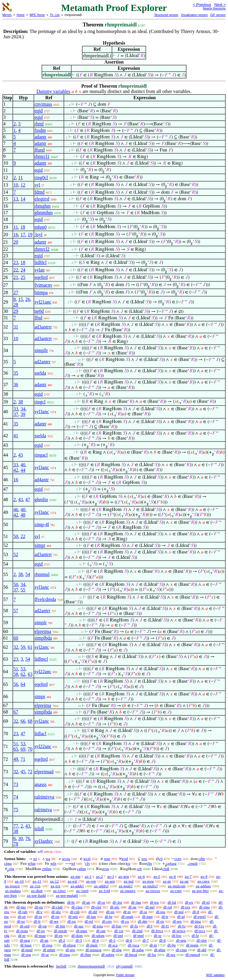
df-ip (153, 945)
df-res (177, 921)
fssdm (40, 130)
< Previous (202, 5)
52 (16, 554)
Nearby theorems (214, 8)
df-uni (73, 917)
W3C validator (215, 975)
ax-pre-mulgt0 (67, 895)
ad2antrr (42, 362)
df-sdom (98, 936)
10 (16, 185)
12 (23, 185)
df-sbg (117, 950)
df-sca (113, 945)
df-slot (202, 940)
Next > (220, 5)
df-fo (182, 926)
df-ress (47, 945)
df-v (39, 912)
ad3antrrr (43, 327)
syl (37, 185)
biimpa (41, 292)
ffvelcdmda (45, 599)
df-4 (96, 940)
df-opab (127, 917)
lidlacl (40, 734)
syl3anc (42, 412)
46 (16, 510)
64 (23, 684)
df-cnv (107, 921)
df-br (109, 917)
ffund (39, 150)
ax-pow (148, 881)
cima (8, 863)
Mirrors (7, 15)
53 (23, 669)
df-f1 (165, 926)
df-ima (196, 921)
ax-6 (173, 876)
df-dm (142, 921)
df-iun (91, 917)
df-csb (75, 912)
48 (23, 515)
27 (16, 292)
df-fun (117, 926)
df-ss (143, 912)
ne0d (39, 311)
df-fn (134, 926)
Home (21, 15)
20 (16, 242)
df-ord (25, 926)
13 (16, 199)
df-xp (72, 921)
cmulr (193, 863)
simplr (41, 622)
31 (16, 327)
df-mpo (82, 931)
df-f (150, 926)
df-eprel (200, 917)
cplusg (172, 863)
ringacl (41, 455)
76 (28, 838)
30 (20, 838)
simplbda (43, 638)
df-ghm (160, 950)
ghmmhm (43, 213)
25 (23, 277)
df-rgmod (193, 955)
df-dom (77, 936)
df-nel (150, 907)
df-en (58, 936)
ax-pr (167, 881)
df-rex (186, 907)
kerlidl (61, 966)
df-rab (23, 912)
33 (16, 409)
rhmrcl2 (42, 249)
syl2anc (42, 647)
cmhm (47, 869)
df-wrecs (179, 931)
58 (16, 674)
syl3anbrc (44, 841)
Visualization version (194, 15)
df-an (86, 902)
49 (16, 759)
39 (23, 414)
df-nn (44, 940)
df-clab (57, 907)
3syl (38, 235)
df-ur (45, 955)
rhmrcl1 (42, 156)
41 (16, 436)
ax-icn (56, 886)
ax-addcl (77, 886)
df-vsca (133, 945)
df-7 (146, 940)
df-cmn (181, 950)
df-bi (71, 902)
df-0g (172, 945)
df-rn (160, 921)
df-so (21, 921)
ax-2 (99, 876)
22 (16, 270)
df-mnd (27, 950)
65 (16, 749)
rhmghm (42, 206)
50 (16, 536)
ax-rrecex (153, 891)
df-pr (38, 917)
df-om (101, 931)
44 (23, 470)
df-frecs (157, 931)
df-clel (96, 907)
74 (16, 797)
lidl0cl (41, 262)
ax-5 (157, 876)
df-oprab (60, 931)
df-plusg (69, 945)
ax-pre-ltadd (37, 895)
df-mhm (49, 950)
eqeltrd (41, 277)
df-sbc (56, 912)
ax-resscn (12, 886)
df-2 (62, 940)
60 (16, 638)
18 (23, 227)
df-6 (129, 940)
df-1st (119, 931)
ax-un (184, 881)
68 (30, 721)
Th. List (55, 15)
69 (23, 749)
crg (107, 869)
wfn (53, 863)
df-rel (89, 921)
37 (16, 414)
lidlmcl (41, 659)
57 (16, 611)
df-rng (26, 955)
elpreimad (44, 772)
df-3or (117, 902)
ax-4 (141, 876)
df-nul (179, 912)
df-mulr (92, 945)
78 (16, 844)
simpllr (41, 350)
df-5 (112, 940)
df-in (127, 912)
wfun (32, 863)
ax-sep (110, 881)
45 (23, 772)
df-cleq (77, 907)
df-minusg (93, 950)
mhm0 (41, 227)
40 (23, 465)
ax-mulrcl (150, 886)
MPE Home (37, 15)
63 (30, 674)
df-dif (93, 912)
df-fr (37, 921)
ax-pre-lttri (200, 891)
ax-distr (37, 891)
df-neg (25, 940)
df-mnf (138, 936)
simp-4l (42, 524)
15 (20, 299)
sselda (40, 373)
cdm (202, 859)
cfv (88, 863)
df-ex (189, 902)
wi (35, 859)
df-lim (60, 926)
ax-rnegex (128, 891)
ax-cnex (204, 881)
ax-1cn (35, 886)
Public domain (125, 975)
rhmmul (42, 574)
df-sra (171, 955)
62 (23, 674)
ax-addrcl (101, 886)
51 (16, 669)
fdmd (39, 192)
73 (16, 784)
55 (23, 590)
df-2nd (137, 931)
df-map (40, 936)
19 (30, 235)
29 (16, 311)
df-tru (154, 902)
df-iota (98, 926)
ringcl (40, 402)
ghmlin (41, 500)
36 (16, 385)
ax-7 (188, 876)
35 (16, 373)
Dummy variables (53, 91)
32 (16, 647)
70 (30, 749)
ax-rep (91, 881)
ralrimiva (43, 810)
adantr (40, 137)
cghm (81, 869)
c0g (11, 869)
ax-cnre (176, 891)
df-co (125, 921)
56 (16, 684)
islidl (39, 829)
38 (20, 402)
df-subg (138, 950)
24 (23, 270)
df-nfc (115, 907)
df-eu (39, 907)
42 (16, 470)
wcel (87, 859)
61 (30, 647)
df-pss (161, 912)
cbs (149, 863)
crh (139, 869)
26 (28, 299)
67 (16, 712)
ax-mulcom (177, 886)
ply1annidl (124, 966)
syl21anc (43, 302)
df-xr (158, 936)
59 (23, 647)
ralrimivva (44, 797)
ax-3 (111, 876)
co (128, 863)
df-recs (200, 931)
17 (23, 235)
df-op (55, 917)
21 (16, 277)
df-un (110, 912)
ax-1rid (104, 891)
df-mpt (147, 917)
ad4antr (42, 480)
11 (20, 177)
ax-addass (203, 886)
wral (125, 859)
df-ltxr (176, 936)
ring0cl (41, 177)
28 (16, 305)
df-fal (172, 902)
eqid (39, 111)
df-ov (41, 931)
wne (107, 859)
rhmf (39, 124)
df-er (22, 936)
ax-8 (204, 876)
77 (16, 826)
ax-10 (19, 881)
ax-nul (129, 881)
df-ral (168, 907)
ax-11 (37, 881)
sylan (39, 270)
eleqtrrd (42, 199)
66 (23, 721)
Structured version (166, 15)
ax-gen (124, 876)
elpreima (43, 631)
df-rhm (85, 955)
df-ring (65, 955)
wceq (66, 859)
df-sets (181, 940)
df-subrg (108, 955)
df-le (195, 936)
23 (16, 262)
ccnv (178, 859)
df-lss (152, 955)
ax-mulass (13, 891)
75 (16, 810)
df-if (196, 912)
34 (23, 409)
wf (73, 863)
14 (23, 199)
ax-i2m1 (59, 891)
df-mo (21, 907)
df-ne (132, 907)
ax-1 (88, 876)
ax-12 (54, 881)
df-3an (136, 902)
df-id (181, 917)
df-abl (202, 950)
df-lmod (131, 955)
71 (23, 759)
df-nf (206, 902)
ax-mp (76, 876)
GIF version (218, 15)
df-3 (79, 940)
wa (48, 859)
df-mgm (192, 945)
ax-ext (72, 881)
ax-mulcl (126, 886)
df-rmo (204, 907)
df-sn (22, 917)
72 (30, 772)
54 (28, 574)
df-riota (22, 931)
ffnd (38, 318)
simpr (40, 545)
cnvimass (43, 104)
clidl (166, 869)
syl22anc (43, 672)
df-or (101, 902)
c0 (161, 859)
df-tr (165, 917)
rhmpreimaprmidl (91, 966)
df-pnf (118, 936)
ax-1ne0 (82, 891)
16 (16, 235)
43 (20, 455)
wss (144, 859)
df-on (42, 926)
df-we (54, 921)
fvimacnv (43, 285)
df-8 (162, 940)
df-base (26, 945)
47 (28, 500)
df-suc (79, 926)
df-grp (71, 950)
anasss (41, 784)
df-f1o (199, 926)
